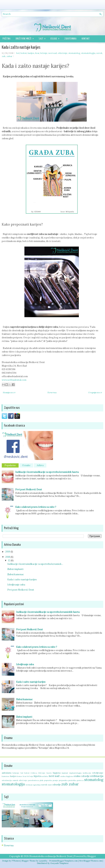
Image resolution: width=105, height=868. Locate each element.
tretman (29, 785)
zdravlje (57, 785)
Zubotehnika (70, 39)
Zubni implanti (15, 569)
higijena (57, 773)
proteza (80, 780)
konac (20, 776)
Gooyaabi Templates (59, 863)
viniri (50, 785)
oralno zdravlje (82, 776)
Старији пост (95, 392)
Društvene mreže (26, 38)
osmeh (15, 780)
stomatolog (74, 53)
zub (4, 56)
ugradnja (37, 785)
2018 (8, 557)
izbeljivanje (98, 773)
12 (9, 560)
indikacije (87, 773)
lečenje (44, 53)
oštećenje (63, 53)
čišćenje (42, 773)
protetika (72, 780)
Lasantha (43, 861)
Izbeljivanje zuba (16, 585)
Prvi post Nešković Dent (29, 490)
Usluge (56, 38)
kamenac (6, 776)
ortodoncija (7, 780)
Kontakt (86, 39)
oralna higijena (67, 776)
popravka (48, 780)
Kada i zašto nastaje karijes (21, 47)
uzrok (99, 53)
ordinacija (97, 776)
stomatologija (88, 53)
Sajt (43, 38)
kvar (37, 53)
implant (65, 773)
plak (42, 780)
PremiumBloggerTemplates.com (63, 861)
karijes (31, 53)
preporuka (63, 780)
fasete (49, 773)
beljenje (16, 773)
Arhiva (40, 465)
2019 (8, 552)
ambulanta (7, 773)
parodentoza (33, 780)
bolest (24, 53)
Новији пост (9, 392)
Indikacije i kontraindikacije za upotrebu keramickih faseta (47, 472)
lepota (37, 776)
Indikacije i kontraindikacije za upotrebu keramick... (35, 564)
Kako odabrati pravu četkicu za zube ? (36, 507)
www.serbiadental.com (14, 380)
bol (18, 53)
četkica (34, 773)
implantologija (76, 773)
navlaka (45, 776)
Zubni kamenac (16, 574)
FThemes (16, 861)
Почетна (52, 392)
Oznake (26, 465)
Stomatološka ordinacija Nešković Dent (51, 856)
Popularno (10, 465)
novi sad (53, 53)
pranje (55, 780)
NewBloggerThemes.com (91, 861)
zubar (9, 56)
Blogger (92, 856)
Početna (6, 39)
